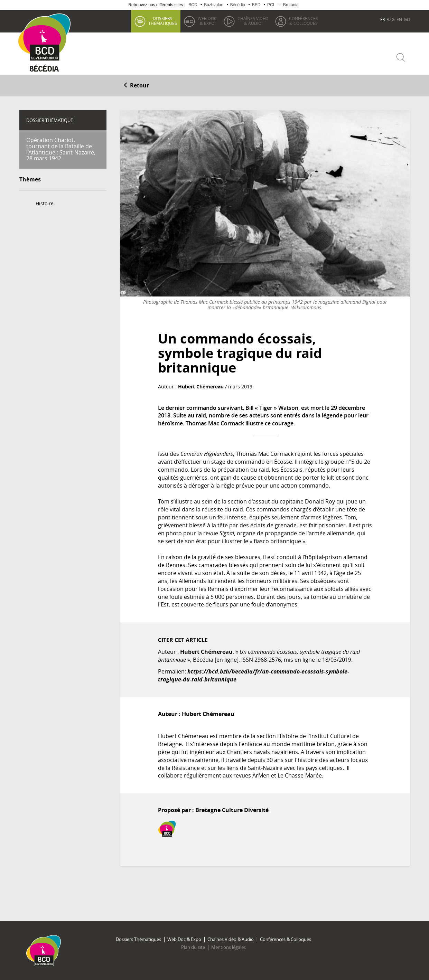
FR (383, 19)
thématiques (163, 21)
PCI (271, 5)
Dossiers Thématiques (138, 939)
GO (407, 19)
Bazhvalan (214, 5)
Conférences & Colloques (286, 939)
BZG (391, 19)
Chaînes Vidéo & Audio (231, 939)
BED (256, 5)
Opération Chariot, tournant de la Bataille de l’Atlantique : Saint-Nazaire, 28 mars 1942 (61, 149)
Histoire (45, 203)
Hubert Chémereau (201, 387)
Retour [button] (136, 85)
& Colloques (304, 21)
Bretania (291, 5)
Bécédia (238, 5)
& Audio (253, 21)
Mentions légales (229, 947)
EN (399, 19)
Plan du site (193, 947)
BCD (193, 5)
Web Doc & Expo (184, 939)
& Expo (207, 21)
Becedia (44, 70)
